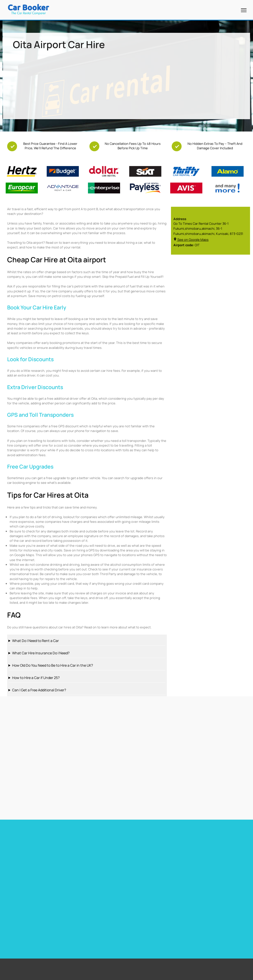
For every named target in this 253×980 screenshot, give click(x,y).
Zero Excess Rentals (34, 927)
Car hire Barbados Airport (84, 845)
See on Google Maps (191, 240)
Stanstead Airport (108, 915)
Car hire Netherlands (204, 858)
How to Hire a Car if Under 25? (36, 678)
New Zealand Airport (186, 915)
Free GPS (26, 909)
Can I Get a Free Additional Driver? (39, 690)
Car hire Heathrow (17, 858)
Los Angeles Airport (109, 921)
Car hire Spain (137, 852)
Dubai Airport (105, 927)
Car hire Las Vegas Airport (22, 865)
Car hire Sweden (201, 865)
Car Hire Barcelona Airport (84, 852)
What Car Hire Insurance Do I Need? (41, 653)
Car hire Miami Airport (19, 845)
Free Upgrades (30, 915)
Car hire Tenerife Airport (83, 858)
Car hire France (138, 845)
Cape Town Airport (109, 903)
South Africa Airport (185, 909)
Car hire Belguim (201, 852)
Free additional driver (35, 903)
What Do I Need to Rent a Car (35, 641)
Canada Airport (182, 921)
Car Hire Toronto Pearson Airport (28, 852)
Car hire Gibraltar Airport (83, 865)
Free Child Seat (31, 921)
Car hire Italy (136, 865)
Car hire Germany (201, 845)
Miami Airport (105, 909)
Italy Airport (180, 927)
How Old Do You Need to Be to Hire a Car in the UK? (53, 665)
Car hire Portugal (139, 858)
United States (181, 903)
